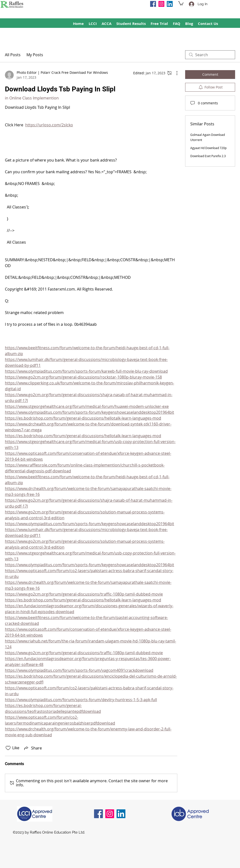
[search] (210, 55)
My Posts (35, 55)
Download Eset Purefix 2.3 (208, 156)
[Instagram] (161, 4)
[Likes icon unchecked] (8, 748)
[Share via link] (33, 748)
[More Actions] (174, 73)
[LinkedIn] (170, 4)
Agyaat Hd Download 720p (208, 148)
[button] (181, 3)
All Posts (13, 55)
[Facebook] (153, 4)
